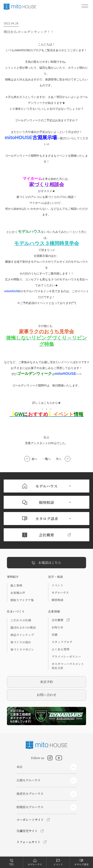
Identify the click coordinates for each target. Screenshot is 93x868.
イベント (58, 585)
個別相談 (58, 600)
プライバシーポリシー (66, 656)
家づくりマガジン (22, 649)
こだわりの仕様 (21, 620)
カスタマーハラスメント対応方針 (68, 666)
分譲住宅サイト (27, 831)
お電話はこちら (46, 563)
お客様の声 (18, 593)
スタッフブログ (62, 642)
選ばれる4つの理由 (23, 627)
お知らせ (58, 627)
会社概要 (61, 620)
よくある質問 (60, 649)
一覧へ (46, 459)
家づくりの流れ (21, 642)
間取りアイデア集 (22, 600)
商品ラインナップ (22, 635)
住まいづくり (16, 611)
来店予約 (46, 682)
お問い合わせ (46, 695)
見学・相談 (56, 577)
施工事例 (16, 585)
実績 (55, 635)
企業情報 (54, 611)
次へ (59, 459)
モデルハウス (60, 592)
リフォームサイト (29, 842)
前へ (34, 459)
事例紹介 (13, 577)
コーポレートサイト (30, 820)
